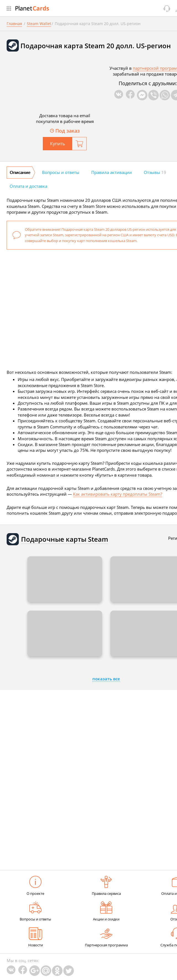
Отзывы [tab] (155, 172)
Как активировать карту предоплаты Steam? (118, 494)
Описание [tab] (20, 172)
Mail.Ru (46, 971)
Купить (58, 144)
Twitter (69, 971)
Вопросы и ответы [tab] (61, 172)
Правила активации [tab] (112, 172)
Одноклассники (57, 971)
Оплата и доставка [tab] (28, 186)
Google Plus (35, 971)
